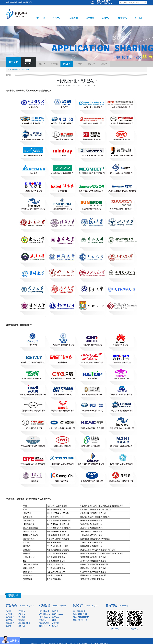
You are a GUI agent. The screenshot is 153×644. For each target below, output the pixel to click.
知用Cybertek (44, 611)
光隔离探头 (10, 617)
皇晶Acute (55, 617)
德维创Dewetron (58, 614)
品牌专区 (74, 18)
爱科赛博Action (45, 614)
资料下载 (54, 64)
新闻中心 (106, 18)
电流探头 (22, 611)
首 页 (41, 18)
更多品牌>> (56, 626)
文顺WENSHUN (45, 626)
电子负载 (22, 617)
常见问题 (79, 64)
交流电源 (22, 620)
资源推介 (42, 64)
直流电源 (9, 620)
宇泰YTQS (55, 623)
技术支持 (123, 18)
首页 (10, 69)
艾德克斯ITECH (45, 623)
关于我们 (139, 18)
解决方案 (90, 18)
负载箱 (8, 626)
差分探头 (22, 614)
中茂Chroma (44, 620)
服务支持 (17, 69)
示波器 (8, 611)
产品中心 (57, 18)
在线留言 (104, 64)
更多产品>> (23, 626)
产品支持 (67, 64)
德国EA (54, 620)
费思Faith (55, 611)
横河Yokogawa (45, 617)
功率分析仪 (10, 623)
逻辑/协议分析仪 (24, 623)
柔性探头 (9, 614)
